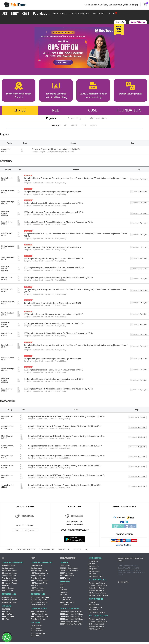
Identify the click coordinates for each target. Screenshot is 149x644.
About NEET (93, 602)
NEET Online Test (37, 631)
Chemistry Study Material (98, 586)
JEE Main (92, 564)
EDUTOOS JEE (7, 609)
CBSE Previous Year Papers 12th (71, 624)
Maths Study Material (97, 588)
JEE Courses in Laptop (9, 581)
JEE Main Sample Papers (97, 593)
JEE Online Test (7, 614)
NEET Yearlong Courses (39, 571)
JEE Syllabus (93, 569)
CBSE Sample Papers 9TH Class (71, 612)
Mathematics (98, 118)
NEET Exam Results (38, 633)
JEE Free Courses (8, 588)
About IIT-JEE (94, 561)
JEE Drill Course (7, 591)
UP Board (63, 590)
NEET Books (35, 586)
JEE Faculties (6, 612)
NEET (14, 14)
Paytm (124, 522)
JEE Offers (5, 619)
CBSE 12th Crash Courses (69, 568)
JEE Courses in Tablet (9, 583)
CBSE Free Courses (67, 573)
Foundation (40, 14)
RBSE (62, 588)
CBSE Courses (65, 566)
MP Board (63, 595)
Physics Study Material (97, 583)
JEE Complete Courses (10, 573)
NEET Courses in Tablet (39, 583)
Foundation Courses (67, 576)
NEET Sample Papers (96, 629)
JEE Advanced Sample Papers (99, 596)
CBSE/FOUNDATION (68, 558)
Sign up (141, 22)
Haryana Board (65, 597)
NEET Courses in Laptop (39, 581)
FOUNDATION (129, 110)
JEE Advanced (94, 566)
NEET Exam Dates (95, 607)
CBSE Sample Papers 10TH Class (71, 614)
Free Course (59, 14)
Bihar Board (64, 592)
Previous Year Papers (96, 591)
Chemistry (74, 118)
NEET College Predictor (97, 612)
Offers (110, 14)
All (65, 125)
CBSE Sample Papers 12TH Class (71, 619)
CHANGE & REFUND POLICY (26, 550)
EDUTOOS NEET (37, 626)
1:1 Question (30, 531)
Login (134, 22)
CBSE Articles (65, 605)
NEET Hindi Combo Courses (41, 597)
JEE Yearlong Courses (9, 571)
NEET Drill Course (37, 591)
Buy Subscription (8, 568)
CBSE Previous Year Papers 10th (71, 622)
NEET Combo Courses (39, 612)
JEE (5, 14)
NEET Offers (35, 636)
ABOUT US (9, 550)
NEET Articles (94, 610)
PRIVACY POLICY (63, 550)
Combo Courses (37, 566)
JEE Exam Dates (95, 571)
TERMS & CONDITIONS (46, 550)
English (93, 125)
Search (124, 22)
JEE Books (5, 586)
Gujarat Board (65, 600)
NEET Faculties (36, 628)
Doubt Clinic (123, 582)
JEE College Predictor (96, 576)
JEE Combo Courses (9, 566)
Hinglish (74, 125)
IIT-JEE (20, 110)
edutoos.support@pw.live (75, 524)
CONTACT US (77, 550)
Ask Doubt (97, 14)
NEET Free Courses (38, 588)
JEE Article (93, 574)
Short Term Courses (9, 576)
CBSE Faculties (65, 578)
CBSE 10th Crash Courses (69, 571)
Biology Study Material (97, 624)
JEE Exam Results (8, 617)
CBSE (25, 14)
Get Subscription (78, 14)
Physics (51, 118)
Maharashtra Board (67, 602)
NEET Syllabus (94, 605)
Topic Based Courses (9, 578)
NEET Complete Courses (39, 573)
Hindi (84, 125)
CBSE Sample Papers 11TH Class (71, 617)
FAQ (17, 531)
